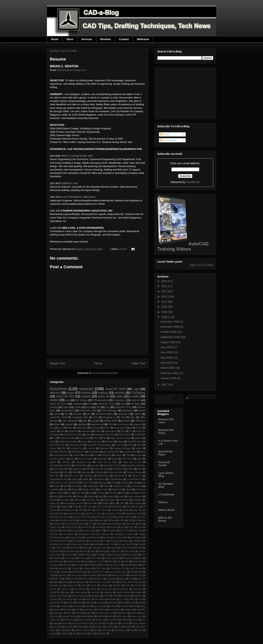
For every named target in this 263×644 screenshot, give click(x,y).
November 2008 (170, 327)
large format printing (120, 438)
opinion (79, 613)
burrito (93, 585)
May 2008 (167, 358)
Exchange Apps (89, 531)
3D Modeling (81, 465)
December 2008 (170, 322)
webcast (84, 634)
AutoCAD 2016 (57, 514)
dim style (104, 489)
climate (93, 589)
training (103, 393)
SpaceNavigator (131, 565)
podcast (84, 616)
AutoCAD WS (65, 396)
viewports (65, 634)
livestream (125, 606)
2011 (165, 302)
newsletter (141, 610)
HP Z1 (75, 541)
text (123, 404)
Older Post (138, 363)
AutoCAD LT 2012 (93, 514)
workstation (67, 411)
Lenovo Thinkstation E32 (131, 548)
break (84, 585)
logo (135, 606)
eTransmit (140, 489)
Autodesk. (77, 469)
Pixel (99, 555)
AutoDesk (58, 389)
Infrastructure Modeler (80, 544)
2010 (165, 307)
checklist (138, 585)
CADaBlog (138, 393)
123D (75, 507)
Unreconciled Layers (118, 572)
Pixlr (106, 555)
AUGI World (101, 510)
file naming (59, 493)
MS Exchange (70, 551)
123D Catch (87, 507)
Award (101, 520)
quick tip (104, 396)
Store (70, 39)
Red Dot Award (57, 562)
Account (115, 510)
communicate (122, 589)
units (122, 503)
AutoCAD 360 (76, 445)
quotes (53, 431)
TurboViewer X (134, 479)
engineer (54, 599)
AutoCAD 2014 (58, 417)
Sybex (75, 479)
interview (113, 493)
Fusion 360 (137, 531)
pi (131, 428)
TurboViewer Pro (98, 572)
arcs (74, 582)
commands (136, 486)
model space (89, 610)
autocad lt (123, 414)
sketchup (137, 500)
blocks (142, 411)
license (138, 455)
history (119, 455)
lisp (72, 459)
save (108, 623)
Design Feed (56, 527)
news (71, 393)
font (140, 599)
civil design (77, 486)
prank (110, 616)
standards (86, 431)
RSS (111, 424)
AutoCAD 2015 (57, 445)
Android (136, 400)
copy (65, 489)
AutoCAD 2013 (58, 404)
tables (53, 462)
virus (74, 634)
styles (98, 431)
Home (55, 39)
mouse (80, 496)
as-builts (124, 483)
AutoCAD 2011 (123, 407)
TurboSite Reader (80, 572)
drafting (86, 393)
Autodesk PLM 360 (68, 520)
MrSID (102, 551)
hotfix (78, 407)
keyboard (95, 428)
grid (91, 493)
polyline (101, 616)
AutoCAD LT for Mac (135, 465)
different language (80, 596)
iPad (128, 455)
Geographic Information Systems (94, 534)
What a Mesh (166, 510)
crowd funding (81, 592)
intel (140, 603)
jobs (123, 493)
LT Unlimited (166, 494)
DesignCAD (87, 527)
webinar (65, 506)
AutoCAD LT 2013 (112, 465)
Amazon (109, 441)
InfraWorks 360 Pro (58, 544)
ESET (131, 527)
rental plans (110, 500)
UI (54, 438)
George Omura (134, 472)
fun (67, 414)
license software (58, 459)
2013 (165, 291)
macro (143, 606)
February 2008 (169, 373)
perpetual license (69, 616)
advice (123, 579)
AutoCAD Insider (164, 464)
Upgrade (138, 424)
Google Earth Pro (92, 538)
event (79, 599)
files (85, 421)
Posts (164, 134)
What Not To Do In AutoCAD (64, 483)
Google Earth (75, 538)
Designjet (55, 472)
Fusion (53, 448)
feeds (89, 599)
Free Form (125, 531)
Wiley (139, 448)
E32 (123, 527)
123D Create (102, 507)
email (61, 428)
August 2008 (168, 342)
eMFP (106, 596)
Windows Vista (136, 575)
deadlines (108, 592)
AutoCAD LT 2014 (113, 514)
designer (138, 592)
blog (143, 483)
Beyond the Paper (166, 453)
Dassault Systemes (114, 524)
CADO (122, 520)
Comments (168, 140)
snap (89, 627)
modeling (102, 610)
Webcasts (143, 39)
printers (126, 421)
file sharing (100, 599)
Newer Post (58, 363)
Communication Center (75, 524)
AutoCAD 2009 (115, 389)
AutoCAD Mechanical (59, 517)
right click (98, 623)
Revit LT (137, 476)
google (95, 421)
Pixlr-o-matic (132, 555)
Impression (120, 400)
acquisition (112, 579)
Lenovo (91, 448)
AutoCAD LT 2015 (134, 514)
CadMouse (140, 520)
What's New (88, 483)
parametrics (122, 613)
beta (135, 483)
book (143, 452)
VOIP (140, 572)
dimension (84, 438)
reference (140, 421)
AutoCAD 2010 (106, 404)
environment (67, 599)
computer (55, 489)
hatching (89, 603)
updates (82, 424)
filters (87, 455)
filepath (113, 599)
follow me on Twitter (201, 265)
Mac (88, 434)
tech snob (106, 630)
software (99, 627)
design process (123, 592)
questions (100, 620)
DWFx (99, 524)
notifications (58, 613)
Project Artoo (96, 558)
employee (126, 596)
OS (110, 551)
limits (56, 496)
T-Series (75, 568)
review (54, 400)
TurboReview (116, 479)
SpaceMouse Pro (59, 479)
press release (135, 496)
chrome (53, 589)
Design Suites (71, 527)
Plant (143, 555)
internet (53, 606)
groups (70, 603)
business (104, 585)
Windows (102, 483)
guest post (82, 428)
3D (98, 407)
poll (92, 616)
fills (105, 438)
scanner (125, 623)
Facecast (86, 472)
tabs (96, 630)
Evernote (75, 531)
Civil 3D (119, 445)
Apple (120, 441)
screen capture (139, 623)
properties (102, 459)
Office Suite (130, 551)
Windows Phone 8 (59, 452)
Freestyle (99, 472)
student (128, 627)
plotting (110, 496)
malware (56, 610)
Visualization (91, 575)
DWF (139, 445)
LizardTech (55, 551)
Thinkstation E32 (118, 568)
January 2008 (169, 378)
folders (131, 599)
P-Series (69, 555)
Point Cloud (70, 558)
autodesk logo (56, 585)
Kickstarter (74, 548)
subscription (111, 431)
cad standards (70, 421)
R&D (140, 558)
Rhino (111, 562)
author (83, 582)
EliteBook (54, 531)
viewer (53, 506)
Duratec (113, 527)
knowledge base (137, 493)
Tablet (85, 479)
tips (88, 407)
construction (55, 592)
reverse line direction (81, 623)
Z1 (66, 579)
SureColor (63, 568)
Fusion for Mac (115, 472)
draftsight (96, 596)
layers (107, 428)
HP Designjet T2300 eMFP (115, 538)
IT (105, 541)
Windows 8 (109, 417)
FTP (101, 531)
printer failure (122, 616)
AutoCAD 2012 (134, 441)
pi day (139, 428)
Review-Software (122, 448)
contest (76, 455)
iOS (123, 417)
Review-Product (104, 414)
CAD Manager (109, 411)
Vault (52, 575)
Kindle (85, 548)
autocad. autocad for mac (131, 582)
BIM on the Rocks (165, 519)
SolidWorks (93, 565)
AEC (89, 510)
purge (114, 459)
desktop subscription (59, 596)
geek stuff (80, 493)
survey (54, 407)
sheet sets (96, 441)
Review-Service (74, 562)
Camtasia (57, 524)
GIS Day (54, 534)
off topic (135, 404)
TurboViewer (123, 424)
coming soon (106, 589)
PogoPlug (57, 558)
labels (88, 606)
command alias (61, 455)
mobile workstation (68, 441)
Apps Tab (137, 510)
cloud (57, 414)
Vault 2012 (62, 575)
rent (144, 620)
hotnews (101, 493)
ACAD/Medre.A (68, 510)
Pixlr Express (117, 555)
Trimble (53, 572)
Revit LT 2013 (98, 562)
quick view (127, 459)
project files (69, 620)
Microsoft (104, 448)
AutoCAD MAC (61, 469)
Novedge (88, 476)
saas (139, 459)
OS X (118, 551)
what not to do (132, 462)
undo (140, 630)
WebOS (104, 575)
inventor (78, 414)
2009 (165, 312)
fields (70, 428)
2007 (165, 385)
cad (68, 400)
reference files (93, 500)
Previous (83, 558)
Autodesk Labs (88, 411)
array (114, 483)
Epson (64, 531)
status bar (55, 503)
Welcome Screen (118, 575)
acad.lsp (86, 579)
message (68, 610)
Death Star (131, 524)
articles (120, 393)
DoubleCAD (101, 527)
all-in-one (141, 579)
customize (95, 592)
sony (119, 627)
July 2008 (166, 347)
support (69, 424)
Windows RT (78, 452)
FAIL (75, 472)
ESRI (140, 527)
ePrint (115, 596)
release (125, 620)
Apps (66, 407)
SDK (119, 562)
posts (121, 496)
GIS (64, 448)
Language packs (99, 548)
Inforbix (125, 541)
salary (84, 441)
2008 (165, 317)
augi (136, 389)
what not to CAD (107, 462)
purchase (65, 500)
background (72, 585)
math (52, 441)
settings (81, 627)
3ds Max (95, 465)
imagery (100, 603)
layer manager (100, 606)
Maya (93, 551)
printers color (137, 616)
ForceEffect (112, 531)
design (75, 489)
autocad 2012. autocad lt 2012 (103, 582)
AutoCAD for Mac (73, 434)
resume (123, 249)
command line (120, 486)
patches (134, 613)
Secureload (137, 562)
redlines (78, 500)
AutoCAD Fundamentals (99, 445)
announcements (111, 452)
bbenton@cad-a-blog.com (71, 70)
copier (67, 592)
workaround (97, 424)
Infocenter (114, 541)
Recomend (103, 476)
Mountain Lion (71, 476)
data (52, 428)
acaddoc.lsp (98, 579)
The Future (101, 568)
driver (96, 438)
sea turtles (57, 627)
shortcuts (124, 500)
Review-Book (121, 476)
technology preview (74, 503)
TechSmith (88, 568)
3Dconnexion (100, 400)
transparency (120, 630)
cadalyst (77, 404)
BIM (88, 469)
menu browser (86, 459)
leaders (138, 438)
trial (132, 630)
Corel (91, 524)
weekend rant (84, 462)
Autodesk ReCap (87, 520)
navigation (128, 610)
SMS (127, 562)
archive (66, 582)
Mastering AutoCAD (105, 434)
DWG (131, 469)
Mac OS (54, 476)
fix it (122, 599)
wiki (92, 634)
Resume (58, 59)
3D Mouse (81, 400)
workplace (102, 634)
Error (66, 472)
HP (89, 414)
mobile (135, 396)
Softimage (67, 565)
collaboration (93, 486)
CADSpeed (118, 469)
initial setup (113, 603)
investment (65, 606)
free (70, 493)
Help (84, 541)
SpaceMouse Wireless (111, 565)
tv (115, 503)
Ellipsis (163, 502)
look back (68, 496)
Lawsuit (113, 548)
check (128, 585)
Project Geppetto (112, 558)
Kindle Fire (76, 448)
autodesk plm (130, 452)
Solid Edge (80, 565)
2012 (165, 297)
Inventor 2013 (109, 544)
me (90, 404)
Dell (141, 524)
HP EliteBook (136, 538)
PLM (78, 555)
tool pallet (93, 503)
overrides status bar (104, 613)
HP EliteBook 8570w (59, 541)
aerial (131, 579)
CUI (95, 417)
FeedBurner (193, 182)
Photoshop (88, 555)
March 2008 (168, 368)
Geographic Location (124, 534)
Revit (86, 562)
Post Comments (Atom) (105, 373)
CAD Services (101, 469)
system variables (82, 630)
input (124, 603)
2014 (128, 507)
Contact (124, 39)
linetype (113, 606)
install (132, 603)
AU (107, 407)
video (120, 396)
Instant (96, 544)
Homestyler (95, 541)
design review (89, 489)
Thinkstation (99, 479)
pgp (101, 496)
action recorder (67, 438)
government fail (57, 603)
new (133, 417)
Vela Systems (76, 575)
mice (77, 610)
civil (66, 486)
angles (56, 582)
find (96, 455)
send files (70, 627)
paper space (120, 428)
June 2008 (167, 352)
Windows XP (56, 579)
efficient (55, 393)
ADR (81, 510)
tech (123, 431)
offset (69, 613)
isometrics (77, 606)
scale (116, 623)
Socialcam (54, 565)
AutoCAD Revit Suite (82, 517)
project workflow (85, 620)
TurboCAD (140, 434)
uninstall (54, 634)
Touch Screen (136, 568)
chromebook (80, 589)
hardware (106, 455)
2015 (137, 507)
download (117, 489)
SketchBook (125, 434)
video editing (135, 503)
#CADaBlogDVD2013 (61, 465)
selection (73, 431)
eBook (128, 489)
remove (135, 620)
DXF (140, 469)
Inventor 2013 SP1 (126, 544)
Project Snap (129, 558)
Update (86, 396)
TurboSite (64, 572)
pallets (91, 496)
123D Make (117, 507)
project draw (55, 620)
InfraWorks (137, 541)
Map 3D (83, 551)
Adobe (126, 510)
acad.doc (74, 579)
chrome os (66, 589)
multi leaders (115, 610)
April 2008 (167, 363)
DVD (130, 445)
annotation (128, 411)
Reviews (106, 39)
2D (131, 431)
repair (56, 623)
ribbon (57, 424)
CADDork (111, 520)
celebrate (117, 585)
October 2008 (169, 332)
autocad (86, 389)
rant (63, 431)
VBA (132, 572)
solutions (110, 627)
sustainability (65, 630)
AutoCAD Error (74, 514)
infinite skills (110, 421)
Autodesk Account (104, 517)
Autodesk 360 (80, 417)
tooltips (106, 503)
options (89, 613)
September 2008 (171, 337)
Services (87, 39)
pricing (53, 500)
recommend (113, 620)
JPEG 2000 (61, 548)
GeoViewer (68, 534)
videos (138, 414)
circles (56, 486)
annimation (94, 452)
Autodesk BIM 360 (125, 517)
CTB (130, 520)
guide (79, 603)
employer (138, 596)
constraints (137, 589)
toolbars (66, 462)
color (106, 486)
